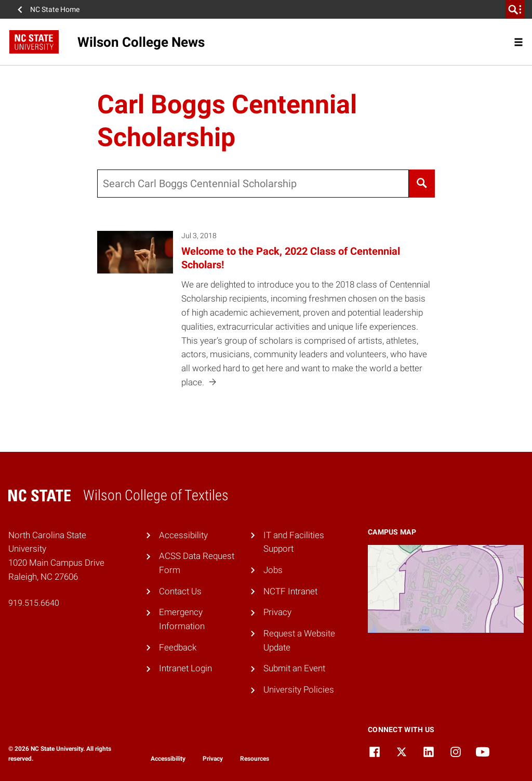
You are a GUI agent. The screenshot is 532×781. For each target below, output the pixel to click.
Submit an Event (294, 668)
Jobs (273, 570)
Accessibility (183, 535)
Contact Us (180, 591)
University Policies (299, 689)
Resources (255, 759)
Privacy (277, 612)
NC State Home (55, 9)
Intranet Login (185, 668)
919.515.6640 (34, 603)
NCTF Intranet (290, 591)
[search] (515, 9)
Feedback (178, 647)
